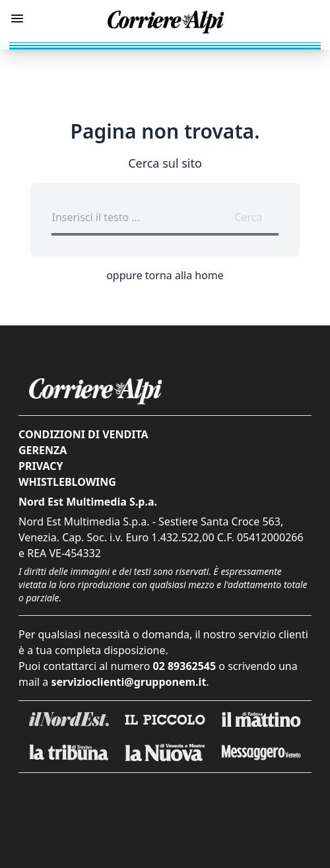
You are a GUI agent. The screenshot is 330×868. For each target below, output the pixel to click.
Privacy (41, 466)
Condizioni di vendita (83, 434)
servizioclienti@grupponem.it (129, 682)
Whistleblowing (67, 482)
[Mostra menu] (17, 18)
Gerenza (43, 450)
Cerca (248, 217)
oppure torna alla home (165, 275)
